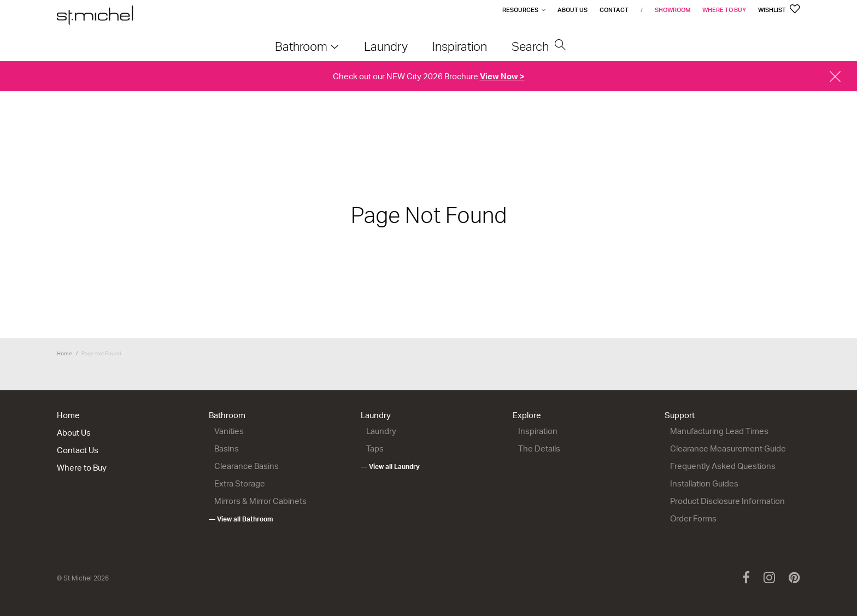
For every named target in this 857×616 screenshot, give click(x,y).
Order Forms (693, 518)
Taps (375, 448)
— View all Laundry (390, 467)
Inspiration (538, 431)
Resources (520, 10)
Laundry (376, 415)
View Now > (502, 76)
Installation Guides (704, 483)
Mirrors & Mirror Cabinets (260, 501)
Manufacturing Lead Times (719, 431)
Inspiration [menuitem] (460, 46)
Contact (614, 10)
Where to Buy (724, 10)
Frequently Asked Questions (723, 466)
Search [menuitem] (539, 46)
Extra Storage (240, 483)
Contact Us (78, 450)
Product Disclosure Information (727, 501)
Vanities (229, 431)
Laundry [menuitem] (386, 46)
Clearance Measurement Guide (728, 448)
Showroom (673, 10)
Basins (227, 448)
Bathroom (227, 415)
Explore (527, 415)
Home (64, 353)
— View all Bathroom (241, 519)
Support (680, 415)
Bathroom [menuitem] (301, 46)
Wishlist (779, 10)
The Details (539, 448)
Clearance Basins (246, 466)
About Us (573, 10)
